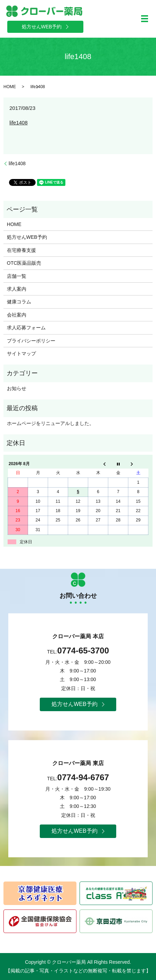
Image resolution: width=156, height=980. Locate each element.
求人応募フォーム (26, 328)
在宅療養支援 (21, 250)
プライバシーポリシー (31, 341)
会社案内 (17, 315)
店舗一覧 (17, 276)
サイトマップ (21, 354)
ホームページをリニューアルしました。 (51, 423)
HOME (10, 87)
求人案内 (17, 289)
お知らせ (17, 388)
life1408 (19, 122)
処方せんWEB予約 (27, 237)
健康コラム (19, 302)
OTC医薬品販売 (24, 263)
